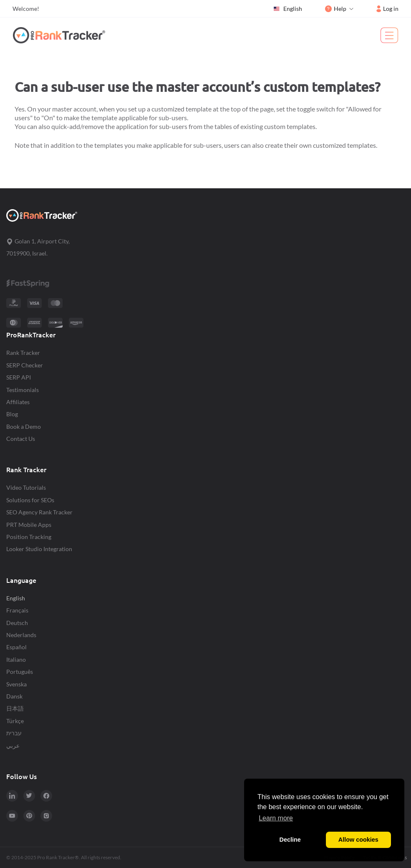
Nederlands (21, 635)
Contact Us (21, 439)
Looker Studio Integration (39, 549)
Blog (12, 414)
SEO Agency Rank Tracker (39, 512)
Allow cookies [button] (358, 840)
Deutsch (17, 623)
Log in (387, 9)
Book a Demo (24, 426)
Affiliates (18, 402)
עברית (14, 733)
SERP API (19, 377)
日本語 (15, 708)
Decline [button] (290, 840)
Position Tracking (29, 537)
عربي (13, 745)
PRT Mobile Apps (29, 525)
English (287, 9)
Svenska (16, 684)
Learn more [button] (276, 818)
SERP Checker (25, 365)
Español (16, 647)
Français (17, 610)
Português (20, 672)
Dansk (14, 696)
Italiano (16, 659)
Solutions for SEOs (30, 500)
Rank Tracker (23, 353)
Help (336, 9)
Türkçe (15, 721)
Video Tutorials (26, 487)
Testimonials (23, 390)
